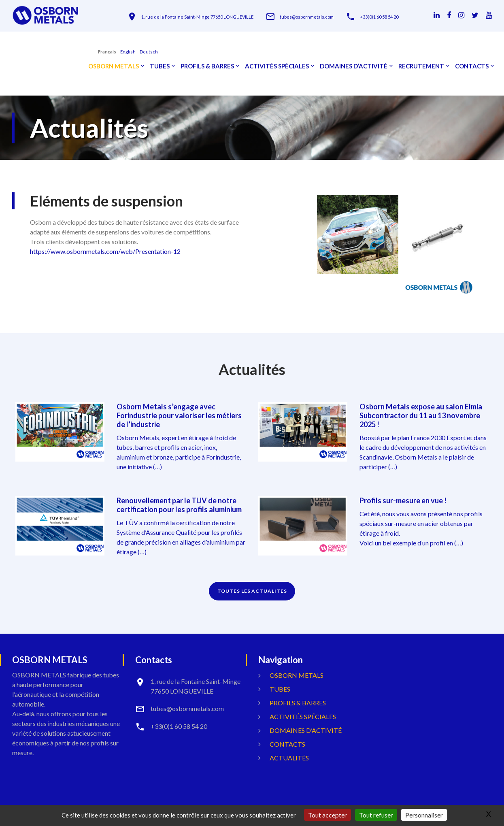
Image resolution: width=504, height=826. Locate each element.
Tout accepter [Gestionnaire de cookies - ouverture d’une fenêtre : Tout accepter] (327, 815)
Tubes (160, 66)
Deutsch (149, 52)
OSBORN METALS (114, 66)
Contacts (472, 66)
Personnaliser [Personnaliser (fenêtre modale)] (424, 815)
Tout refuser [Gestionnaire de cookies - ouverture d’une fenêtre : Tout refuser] (376, 815)
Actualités (289, 758)
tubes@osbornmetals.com (307, 17)
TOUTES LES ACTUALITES (252, 591)
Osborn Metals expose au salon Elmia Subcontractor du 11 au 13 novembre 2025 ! (421, 415)
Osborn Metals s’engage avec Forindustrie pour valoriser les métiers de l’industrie (179, 415)
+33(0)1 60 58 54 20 (379, 17)
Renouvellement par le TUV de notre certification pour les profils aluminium (179, 505)
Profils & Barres (207, 66)
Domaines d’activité (354, 66)
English (128, 52)
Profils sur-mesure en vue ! (403, 500)
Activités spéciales (277, 66)
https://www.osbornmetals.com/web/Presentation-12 (105, 251)
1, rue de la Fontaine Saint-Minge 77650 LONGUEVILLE (197, 17)
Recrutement (421, 66)
